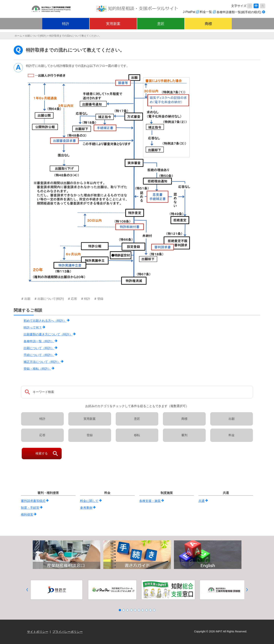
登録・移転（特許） (37, 369)
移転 (137, 435)
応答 (42, 435)
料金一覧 (206, 12)
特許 (66, 24)
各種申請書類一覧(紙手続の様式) (239, 12)
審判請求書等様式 (33, 501)
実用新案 (113, 24)
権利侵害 (27, 515)
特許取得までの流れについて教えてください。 (75, 36)
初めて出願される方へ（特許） (45, 321)
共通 (202, 501)
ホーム (18, 36)
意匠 (161, 24)
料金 (232, 435)
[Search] (137, 392)
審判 (184, 435)
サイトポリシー (38, 632)
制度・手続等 (30, 508)
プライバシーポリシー (68, 632)
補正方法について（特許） (42, 362)
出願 (232, 419)
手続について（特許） (39, 355)
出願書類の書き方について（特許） (48, 334)
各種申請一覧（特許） (39, 341)
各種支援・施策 (150, 501)
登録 (90, 435)
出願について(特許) (36, 36)
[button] (27, 590)
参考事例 (86, 508)
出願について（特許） (39, 348)
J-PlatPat (189, 12)
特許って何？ (33, 328)
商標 (208, 24)
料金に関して (89, 501)
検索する (42, 453)
